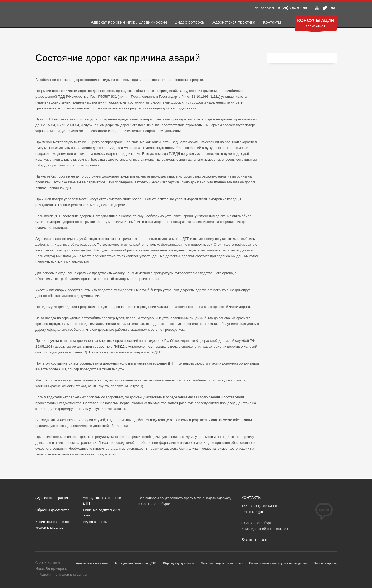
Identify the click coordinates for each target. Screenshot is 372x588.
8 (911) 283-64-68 (293, 8)
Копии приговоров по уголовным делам (52, 525)
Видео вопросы (95, 522)
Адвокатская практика (53, 498)
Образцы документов (52, 510)
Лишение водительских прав (101, 513)
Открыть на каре (257, 540)
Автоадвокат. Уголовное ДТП (102, 501)
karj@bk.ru (260, 512)
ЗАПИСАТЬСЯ (316, 24)
